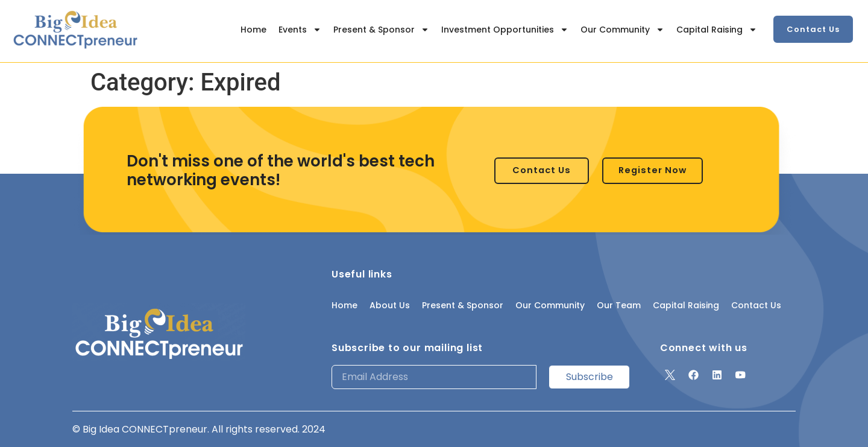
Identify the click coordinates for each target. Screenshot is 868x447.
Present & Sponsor (381, 30)
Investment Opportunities (505, 30)
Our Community (622, 30)
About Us (390, 305)
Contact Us (756, 305)
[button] (813, 29)
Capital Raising (717, 30)
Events (300, 30)
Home (253, 30)
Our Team (619, 305)
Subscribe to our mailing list (407, 348)
